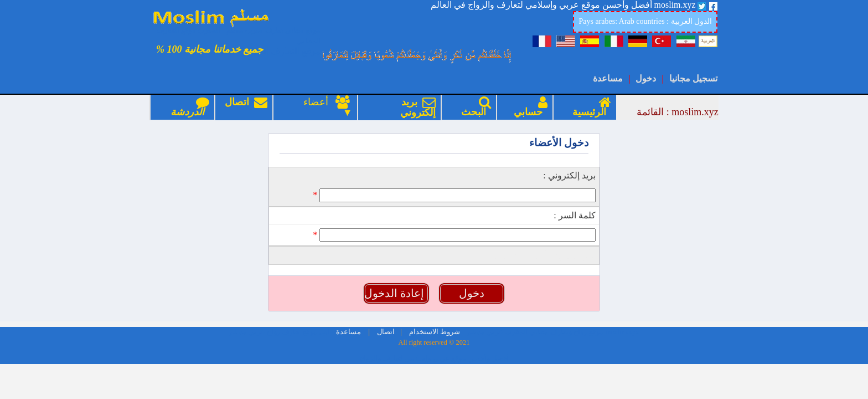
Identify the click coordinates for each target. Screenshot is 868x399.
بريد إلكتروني (415, 107)
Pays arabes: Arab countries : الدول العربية (645, 21)
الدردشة (187, 107)
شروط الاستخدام (434, 291)
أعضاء (319, 102)
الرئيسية (589, 107)
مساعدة (608, 78)
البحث (474, 107)
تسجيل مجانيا (693, 78)
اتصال (246, 107)
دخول (646, 78)
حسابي (528, 107)
